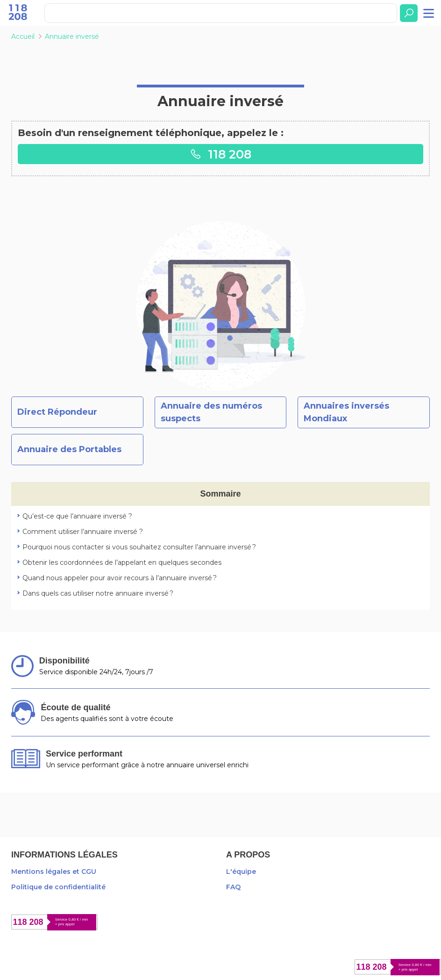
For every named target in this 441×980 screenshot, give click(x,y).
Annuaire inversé (72, 36)
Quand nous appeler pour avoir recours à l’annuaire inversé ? (120, 578)
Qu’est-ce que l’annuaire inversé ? (77, 516)
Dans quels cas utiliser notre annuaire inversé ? (98, 593)
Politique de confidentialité (58, 887)
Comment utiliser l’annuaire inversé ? (83, 532)
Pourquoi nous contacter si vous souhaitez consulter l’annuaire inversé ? (139, 547)
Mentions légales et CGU (54, 872)
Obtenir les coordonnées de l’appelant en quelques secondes (122, 562)
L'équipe (241, 872)
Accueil (23, 36)
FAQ (233, 887)
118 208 (220, 154)
